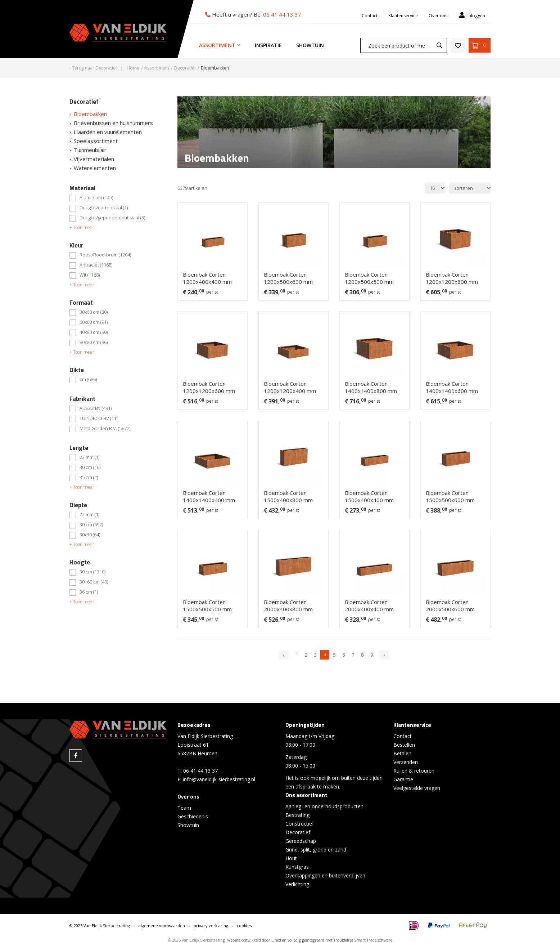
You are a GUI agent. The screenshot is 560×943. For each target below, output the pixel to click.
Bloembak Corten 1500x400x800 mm (288, 496)
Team (184, 808)
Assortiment (217, 45)
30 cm (90, 468)
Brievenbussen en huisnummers (113, 123)
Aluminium (96, 198)
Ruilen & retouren (414, 771)
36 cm (89, 592)
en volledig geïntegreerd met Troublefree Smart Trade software (337, 940)
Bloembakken (90, 114)
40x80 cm (94, 332)
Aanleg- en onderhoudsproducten (324, 806)
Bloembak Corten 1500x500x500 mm (207, 605)
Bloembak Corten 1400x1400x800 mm (371, 387)
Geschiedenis (193, 816)
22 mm (89, 457)
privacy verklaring (211, 926)
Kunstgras (297, 867)
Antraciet (96, 265)
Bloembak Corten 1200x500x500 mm (369, 278)
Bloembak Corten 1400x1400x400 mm (209, 496)
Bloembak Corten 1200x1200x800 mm (452, 278)
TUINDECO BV (98, 419)
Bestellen (404, 745)
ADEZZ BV (96, 408)
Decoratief (298, 832)
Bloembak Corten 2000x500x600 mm (450, 605)
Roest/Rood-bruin (105, 255)
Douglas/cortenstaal (104, 208)
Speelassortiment (96, 141)
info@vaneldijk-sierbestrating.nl (219, 779)
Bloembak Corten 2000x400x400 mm (369, 605)
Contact (370, 16)
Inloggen (472, 15)
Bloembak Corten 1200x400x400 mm (207, 278)
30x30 (90, 535)
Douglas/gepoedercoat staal (112, 218)
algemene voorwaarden (162, 926)
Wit (90, 275)
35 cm (89, 478)
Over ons (438, 16)
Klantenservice (403, 16)
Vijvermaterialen (94, 159)
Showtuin (310, 45)
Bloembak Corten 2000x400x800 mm (288, 605)
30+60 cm (94, 582)
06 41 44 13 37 (282, 14)
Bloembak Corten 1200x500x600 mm (288, 278)
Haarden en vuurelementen (108, 132)
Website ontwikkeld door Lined (254, 940)
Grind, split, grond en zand (316, 850)
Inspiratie (268, 45)
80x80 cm (94, 343)
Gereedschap (301, 841)
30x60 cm (94, 312)
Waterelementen (95, 168)
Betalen (402, 753)
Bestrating (297, 815)
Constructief (300, 824)
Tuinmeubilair (90, 150)
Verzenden (406, 762)
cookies (244, 926)
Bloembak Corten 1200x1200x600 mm (209, 387)
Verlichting (297, 884)
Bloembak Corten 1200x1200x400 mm (290, 387)
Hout (291, 858)
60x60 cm (94, 322)
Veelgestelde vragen (417, 788)
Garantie (403, 779)
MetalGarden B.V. (105, 429)
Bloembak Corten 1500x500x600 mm (450, 496)
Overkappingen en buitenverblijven (325, 875)
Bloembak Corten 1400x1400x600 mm (452, 387)
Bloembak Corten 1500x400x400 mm (369, 496)
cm (88, 380)
